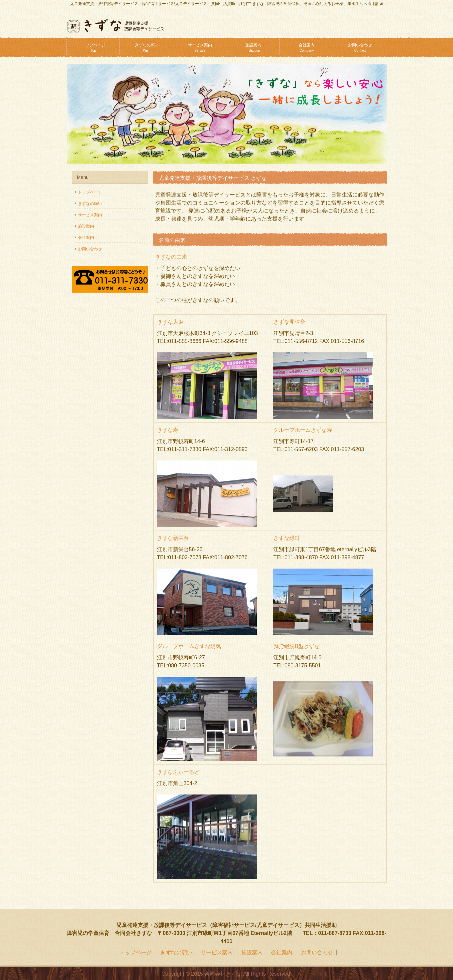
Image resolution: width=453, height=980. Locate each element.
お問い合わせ (360, 48)
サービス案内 (200, 48)
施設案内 (253, 48)
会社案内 (307, 48)
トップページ (93, 48)
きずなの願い (147, 48)
